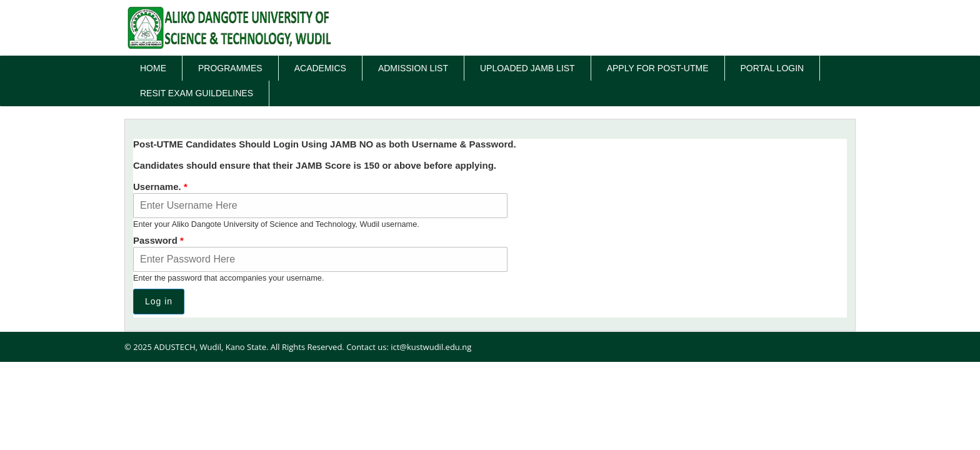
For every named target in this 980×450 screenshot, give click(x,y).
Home (153, 68)
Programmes (230, 68)
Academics (320, 68)
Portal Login (772, 68)
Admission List (413, 68)
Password (158, 240)
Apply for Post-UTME (658, 68)
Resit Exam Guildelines (197, 93)
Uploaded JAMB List (527, 68)
